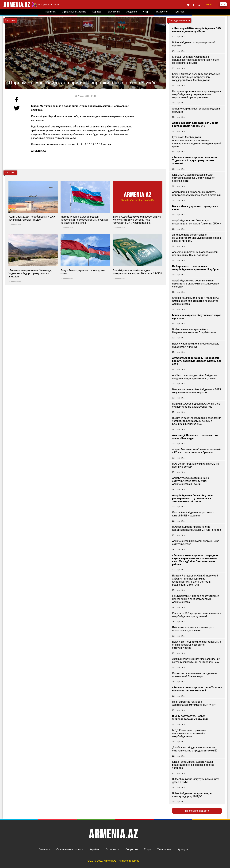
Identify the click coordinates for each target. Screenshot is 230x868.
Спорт (148, 849)
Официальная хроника (70, 849)
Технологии (164, 849)
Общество (132, 849)
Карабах (94, 849)
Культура (183, 849)
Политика (44, 849)
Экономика (112, 849)
